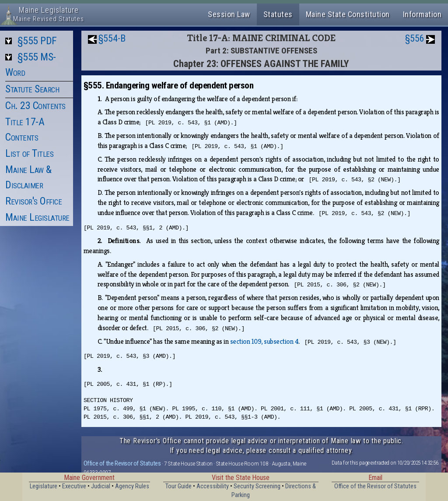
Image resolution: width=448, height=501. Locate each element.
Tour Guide (178, 486)
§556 (415, 38)
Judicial (101, 486)
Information (422, 14)
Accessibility (213, 486)
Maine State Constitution (348, 14)
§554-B (112, 38)
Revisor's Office (33, 201)
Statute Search (32, 89)
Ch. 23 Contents (35, 106)
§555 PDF (37, 41)
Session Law (229, 14)
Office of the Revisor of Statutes (122, 463)
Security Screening (257, 486)
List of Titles (29, 153)
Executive (74, 486)
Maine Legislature (37, 217)
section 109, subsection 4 (264, 341)
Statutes (278, 14)
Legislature (44, 486)
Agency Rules (132, 486)
